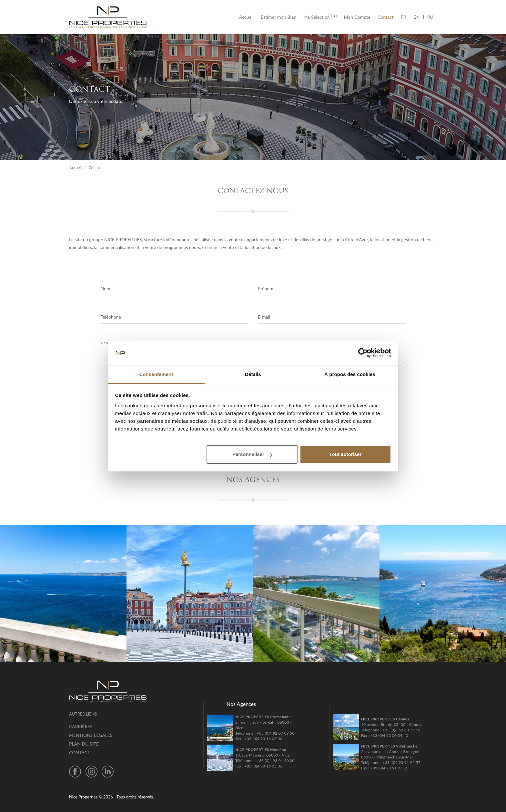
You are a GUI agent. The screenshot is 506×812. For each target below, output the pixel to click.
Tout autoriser (346, 454)
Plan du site (84, 744)
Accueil (248, 17)
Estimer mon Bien (278, 17)
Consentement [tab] (156, 374)
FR (405, 17)
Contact (386, 17)
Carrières (81, 726)
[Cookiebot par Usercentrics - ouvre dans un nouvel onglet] (363, 353)
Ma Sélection (320, 17)
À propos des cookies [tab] (350, 374)
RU (430, 17)
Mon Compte (357, 17)
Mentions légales (91, 735)
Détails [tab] (253, 374)
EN (417, 17)
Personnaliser (252, 454)
